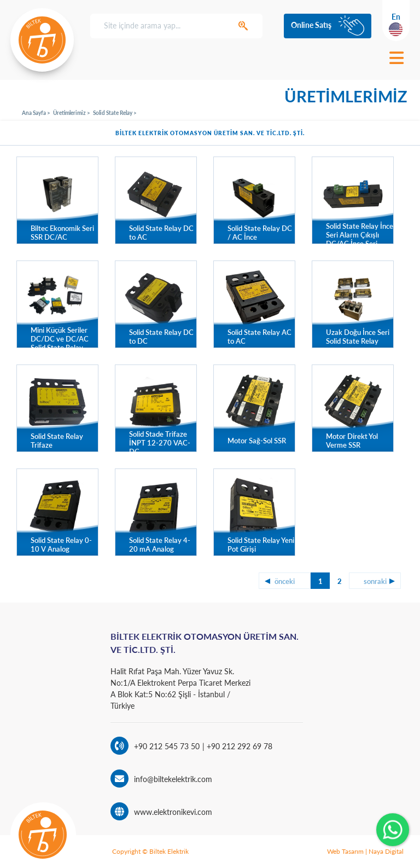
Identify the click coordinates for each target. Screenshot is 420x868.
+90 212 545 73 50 (167, 746)
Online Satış (311, 25)
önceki (285, 581)
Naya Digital (386, 851)
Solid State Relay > (115, 113)
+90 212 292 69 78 (238, 746)
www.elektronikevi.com (173, 812)
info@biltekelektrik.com (173, 779)
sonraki (375, 581)
